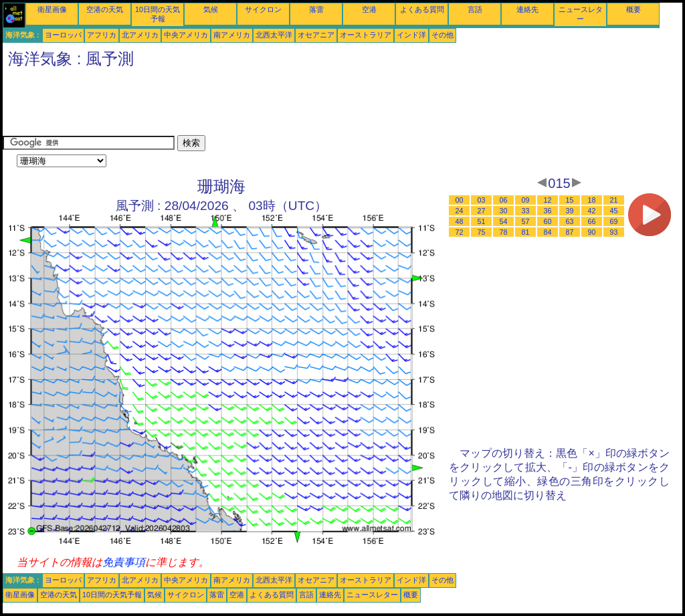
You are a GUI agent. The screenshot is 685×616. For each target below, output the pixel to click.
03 (482, 200)
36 (548, 211)
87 (570, 232)
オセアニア (316, 35)
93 (614, 232)
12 (548, 200)
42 (592, 211)
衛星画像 (52, 9)
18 (592, 200)
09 (526, 200)
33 (526, 211)
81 (526, 232)
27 (482, 211)
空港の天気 (105, 9)
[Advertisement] (246, 105)
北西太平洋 (274, 35)
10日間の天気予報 (112, 595)
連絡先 (527, 9)
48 (460, 221)
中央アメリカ (186, 35)
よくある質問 (422, 9)
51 (482, 221)
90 (592, 232)
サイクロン (263, 9)
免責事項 (124, 562)
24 (460, 211)
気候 (211, 9)
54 (504, 221)
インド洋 (411, 35)
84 (548, 232)
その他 (443, 35)
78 (504, 232)
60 (548, 221)
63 (570, 221)
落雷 (316, 9)
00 (460, 200)
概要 (633, 9)
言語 (475, 9)
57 (526, 221)
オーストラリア (366, 35)
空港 (369, 9)
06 (504, 200)
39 (570, 211)
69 (614, 221)
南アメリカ (232, 35)
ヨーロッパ (63, 35)
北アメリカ (140, 35)
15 (570, 200)
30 (504, 211)
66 (592, 221)
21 (614, 200)
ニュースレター (372, 595)
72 (460, 232)
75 (482, 232)
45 (614, 211)
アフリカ (102, 35)
